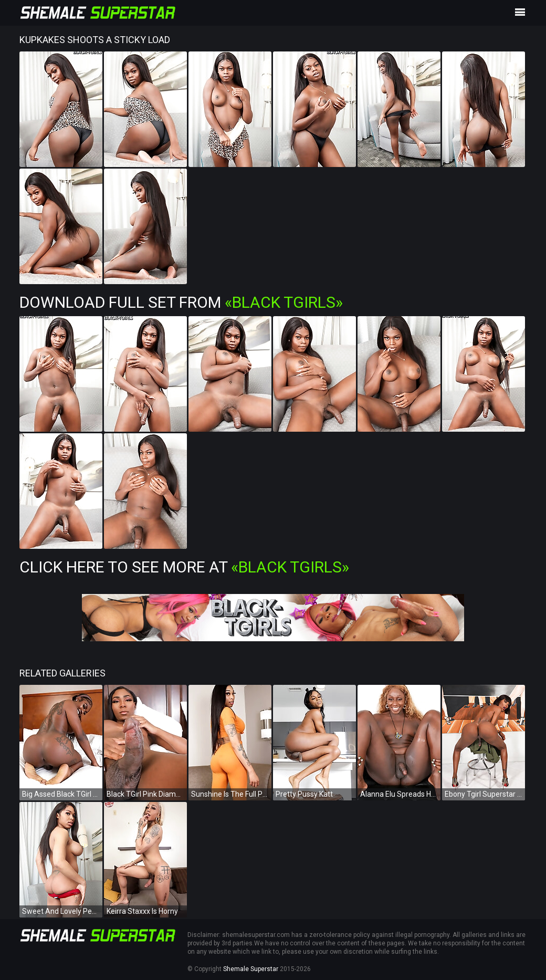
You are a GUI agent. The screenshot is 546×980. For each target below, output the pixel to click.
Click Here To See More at (184, 567)
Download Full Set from (181, 302)
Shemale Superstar (251, 969)
